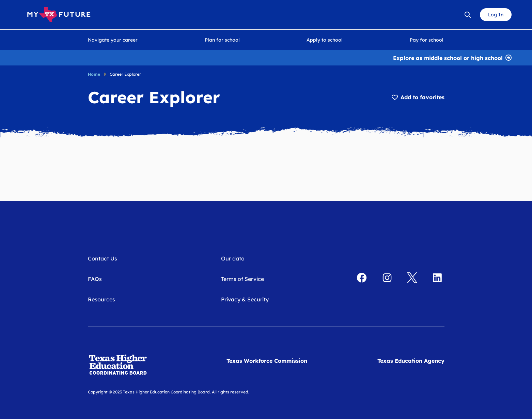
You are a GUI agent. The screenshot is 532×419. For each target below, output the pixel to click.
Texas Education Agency (411, 361)
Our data (233, 258)
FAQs (95, 279)
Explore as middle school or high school (448, 57)
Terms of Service (242, 279)
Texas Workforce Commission (267, 361)
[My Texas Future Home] (59, 15)
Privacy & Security (245, 299)
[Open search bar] (468, 15)
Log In (496, 15)
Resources (101, 299)
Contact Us (103, 258)
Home (94, 74)
